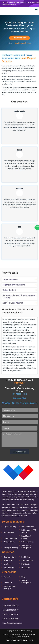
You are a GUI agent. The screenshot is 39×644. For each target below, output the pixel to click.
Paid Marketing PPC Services (29, 531)
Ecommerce (26, 568)
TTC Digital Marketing (25, 631)
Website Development (26, 582)
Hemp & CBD (8, 561)
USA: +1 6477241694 (11, 606)
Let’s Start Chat (19, 398)
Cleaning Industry (10, 557)
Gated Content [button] (9, 290)
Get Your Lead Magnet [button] (13, 303)
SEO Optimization (28, 527)
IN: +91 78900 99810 (33, 2)
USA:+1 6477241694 (8, 2)
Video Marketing (27, 542)
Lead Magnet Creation (26, 537)
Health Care (26, 557)
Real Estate (25, 564)
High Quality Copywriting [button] (14, 285)
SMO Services (9, 532)
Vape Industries (27, 561)
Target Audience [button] (10, 279)
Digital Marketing (10, 527)
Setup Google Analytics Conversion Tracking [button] (19, 296)
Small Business (9, 568)
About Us (7, 577)
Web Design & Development (26, 547)
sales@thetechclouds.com (9, 4)
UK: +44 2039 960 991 (20, 2)
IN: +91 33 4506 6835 (11, 619)
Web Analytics (9, 542)
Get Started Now (19, 38)
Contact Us (8, 583)
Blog (23, 577)
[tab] (19, 279)
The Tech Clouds (28, 640)
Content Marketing (11, 538)
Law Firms (8, 564)
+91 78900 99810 (20, 394)
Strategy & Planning (11, 548)
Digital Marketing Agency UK (10, 587)
